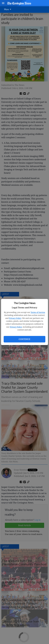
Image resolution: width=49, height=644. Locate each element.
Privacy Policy (15, 318)
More (8, 10)
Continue (24, 339)
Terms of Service (38, 312)
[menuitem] (8, 10)
